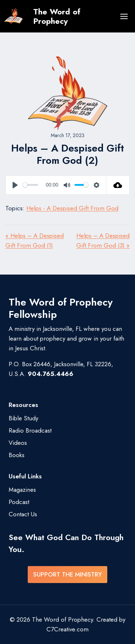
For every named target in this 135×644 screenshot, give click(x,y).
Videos (18, 443)
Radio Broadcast (30, 430)
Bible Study (23, 418)
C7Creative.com (67, 629)
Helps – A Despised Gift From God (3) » (103, 240)
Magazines (22, 490)
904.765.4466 (51, 374)
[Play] (15, 185)
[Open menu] (124, 16)
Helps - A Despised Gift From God (72, 208)
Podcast (19, 502)
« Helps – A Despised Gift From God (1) (35, 240)
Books (17, 455)
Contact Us (23, 514)
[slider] (30, 185)
